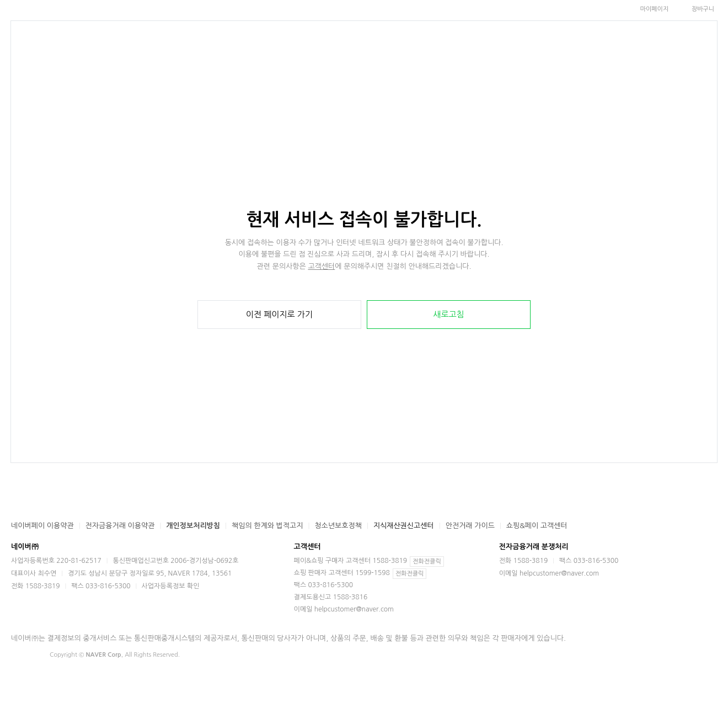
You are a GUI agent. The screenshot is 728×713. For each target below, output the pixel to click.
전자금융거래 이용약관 (120, 526)
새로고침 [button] (448, 314)
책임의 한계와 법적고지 (267, 526)
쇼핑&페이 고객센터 (537, 526)
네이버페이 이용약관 (42, 526)
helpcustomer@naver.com (354, 609)
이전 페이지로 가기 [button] (279, 314)
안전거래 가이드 (470, 526)
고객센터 (321, 266)
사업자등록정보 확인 (171, 586)
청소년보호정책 (338, 526)
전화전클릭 (427, 562)
